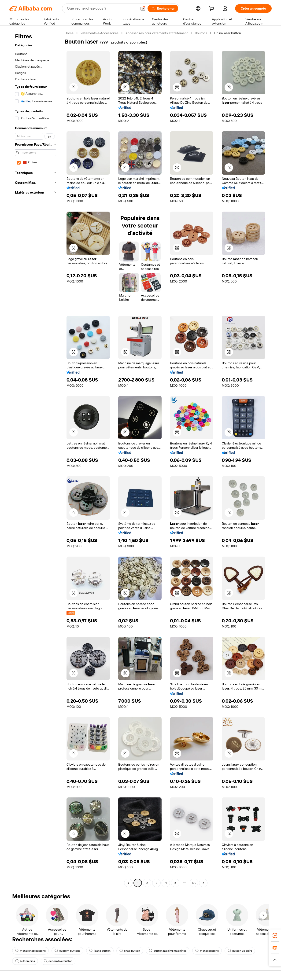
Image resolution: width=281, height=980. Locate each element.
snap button (130, 951)
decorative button (58, 961)
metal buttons (207, 951)
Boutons (201, 33)
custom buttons (67, 951)
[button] (143, 8)
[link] (275, 936)
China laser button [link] (228, 33)
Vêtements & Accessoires (100, 33)
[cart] (212, 9)
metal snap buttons (30, 951)
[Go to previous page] (128, 883)
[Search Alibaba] (102, 8)
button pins (25, 961)
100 (194, 883)
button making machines (168, 951)
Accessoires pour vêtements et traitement (157, 33)
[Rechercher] (163, 8)
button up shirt (240, 951)
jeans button (100, 951)
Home (69, 33)
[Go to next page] (203, 883)
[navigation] (36, 459)
